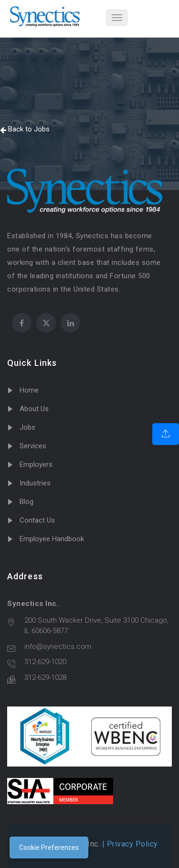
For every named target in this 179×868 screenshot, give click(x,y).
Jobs (27, 427)
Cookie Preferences (49, 848)
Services (33, 446)
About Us (34, 409)
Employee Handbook (52, 539)
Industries (35, 483)
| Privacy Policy (129, 844)
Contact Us (37, 520)
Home (29, 390)
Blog (26, 502)
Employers (36, 464)
